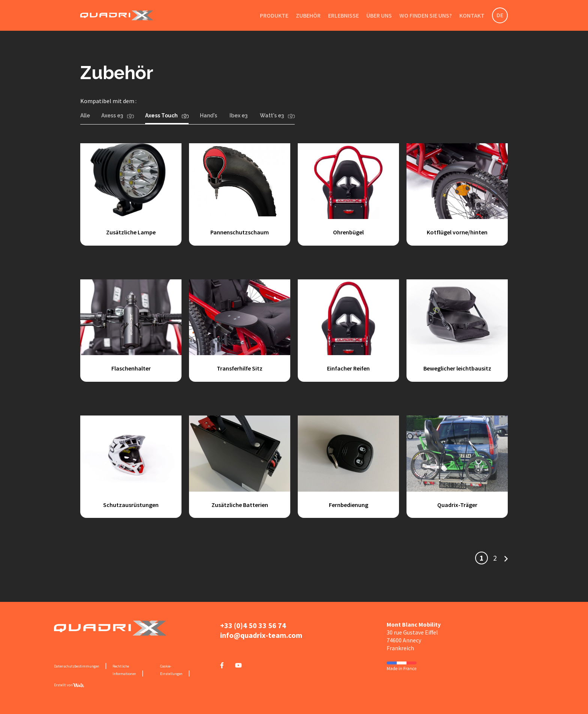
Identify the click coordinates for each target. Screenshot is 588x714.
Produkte (274, 15)
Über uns (379, 15)
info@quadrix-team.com (261, 635)
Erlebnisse (343, 15)
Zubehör (308, 15)
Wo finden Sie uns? (426, 15)
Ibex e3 (239, 115)
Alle (85, 115)
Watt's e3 (277, 115)
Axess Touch (167, 115)
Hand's (209, 115)
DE (500, 15)
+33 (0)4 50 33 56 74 (253, 625)
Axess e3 (118, 115)
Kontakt (472, 15)
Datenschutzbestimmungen (77, 666)
